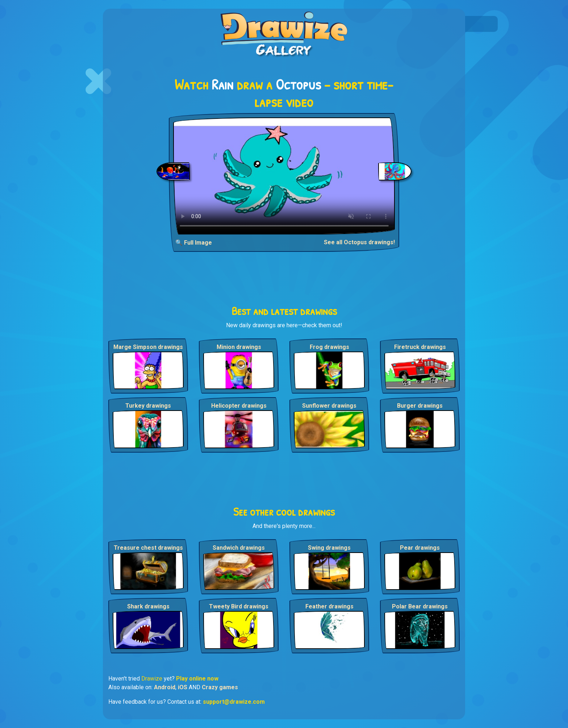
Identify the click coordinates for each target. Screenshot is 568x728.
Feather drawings (329, 606)
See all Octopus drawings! (359, 242)
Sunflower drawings (329, 406)
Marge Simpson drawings (148, 347)
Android (165, 687)
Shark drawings (148, 606)
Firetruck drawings (420, 347)
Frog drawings (329, 347)
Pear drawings (420, 548)
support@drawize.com (234, 702)
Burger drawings (420, 406)
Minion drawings (239, 347)
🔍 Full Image (194, 243)
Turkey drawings (148, 406)
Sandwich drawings (239, 548)
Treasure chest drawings (148, 548)
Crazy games (220, 687)
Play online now (197, 679)
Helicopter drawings (239, 406)
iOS (183, 687)
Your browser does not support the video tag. (284, 176)
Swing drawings (329, 548)
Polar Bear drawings (420, 606)
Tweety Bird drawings (239, 606)
